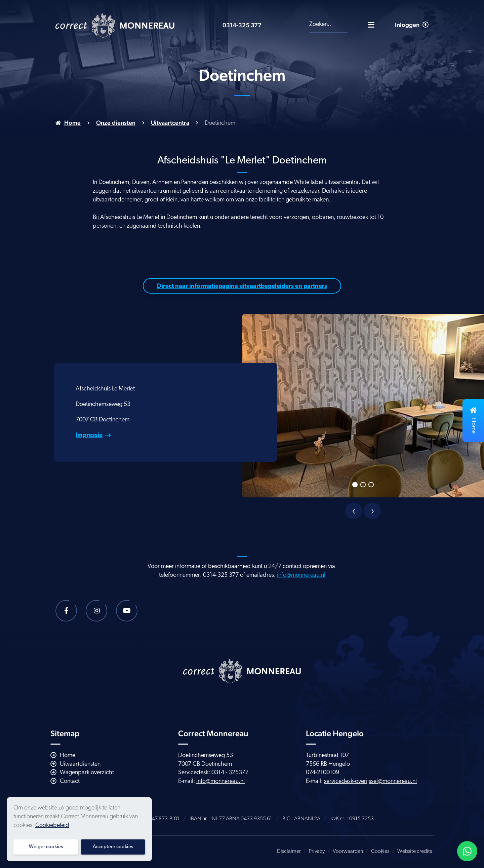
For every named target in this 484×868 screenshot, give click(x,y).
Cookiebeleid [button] (52, 825)
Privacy (317, 852)
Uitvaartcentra (170, 123)
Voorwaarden (348, 852)
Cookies (380, 852)
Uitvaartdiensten (80, 764)
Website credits (415, 852)
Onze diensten (116, 123)
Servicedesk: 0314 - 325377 (213, 773)
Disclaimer (289, 852)
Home (72, 123)
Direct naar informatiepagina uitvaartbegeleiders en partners (242, 286)
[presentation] (354, 511)
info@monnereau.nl (301, 575)
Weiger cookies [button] (46, 847)
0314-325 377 (242, 25)
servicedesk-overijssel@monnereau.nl (370, 781)
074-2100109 (322, 773)
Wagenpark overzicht (87, 773)
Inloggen (412, 25)
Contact (70, 781)
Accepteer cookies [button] (113, 847)
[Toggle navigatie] (371, 25)
